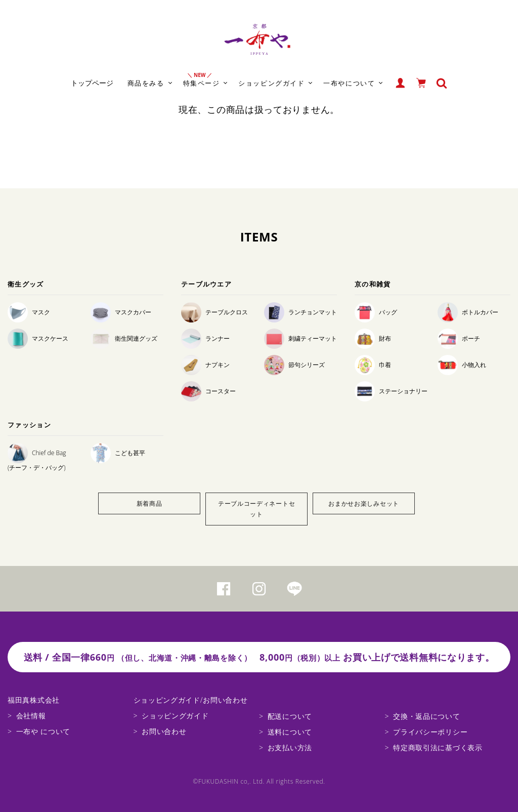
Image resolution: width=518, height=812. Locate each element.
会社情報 (31, 716)
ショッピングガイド (175, 716)
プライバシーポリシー (430, 732)
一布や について (43, 731)
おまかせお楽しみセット (364, 503)
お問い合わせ (164, 731)
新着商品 (149, 503)
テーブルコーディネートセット (256, 509)
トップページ (92, 83)
